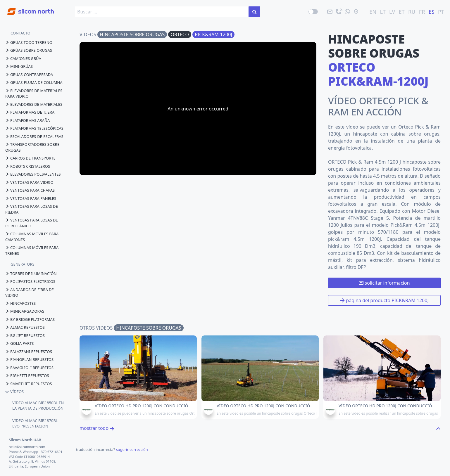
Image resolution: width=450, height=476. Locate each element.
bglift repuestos (25, 335)
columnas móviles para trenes (32, 250)
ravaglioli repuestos (29, 368)
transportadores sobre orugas (32, 147)
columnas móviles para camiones (32, 237)
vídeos (14, 392)
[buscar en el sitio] (254, 12)
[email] (330, 12)
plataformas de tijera (30, 112)
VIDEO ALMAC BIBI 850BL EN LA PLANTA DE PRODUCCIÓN (38, 406)
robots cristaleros (28, 166)
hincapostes (20, 303)
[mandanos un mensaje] (347, 12)
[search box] (162, 12)
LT (383, 12)
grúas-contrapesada (29, 75)
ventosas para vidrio (29, 182)
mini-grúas (19, 66)
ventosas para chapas (30, 190)
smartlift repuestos (29, 384)
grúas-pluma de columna (34, 82)
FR (422, 12)
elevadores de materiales (34, 104)
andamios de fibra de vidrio (30, 292)
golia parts (20, 343)
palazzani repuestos (29, 352)
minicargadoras (25, 311)
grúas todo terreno (29, 42)
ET (402, 12)
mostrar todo (97, 428)
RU (412, 12)
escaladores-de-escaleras (34, 136)
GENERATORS (23, 264)
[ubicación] (356, 12)
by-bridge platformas (30, 319)
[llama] (339, 12)
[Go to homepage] (27, 8)
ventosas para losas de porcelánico (32, 223)
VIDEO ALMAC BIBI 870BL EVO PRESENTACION (35, 423)
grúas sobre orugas (29, 50)
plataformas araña (27, 120)
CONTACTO (20, 33)
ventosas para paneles (31, 198)
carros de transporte (30, 158)
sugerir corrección (132, 449)
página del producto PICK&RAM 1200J (384, 300)
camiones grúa (23, 58)
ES (432, 12)
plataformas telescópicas (34, 128)
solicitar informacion (384, 283)
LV (392, 12)
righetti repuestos (27, 375)
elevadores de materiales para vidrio (34, 94)
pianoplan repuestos (29, 359)
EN (373, 12)
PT (441, 12)
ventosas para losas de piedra (32, 209)
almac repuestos (25, 327)
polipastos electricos (30, 281)
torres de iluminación (31, 274)
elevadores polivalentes (33, 174)
